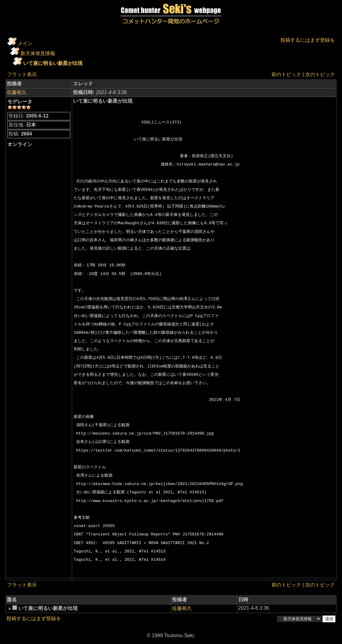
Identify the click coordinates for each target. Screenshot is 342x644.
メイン (25, 43)
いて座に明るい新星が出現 (53, 63)
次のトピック (320, 74)
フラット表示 (22, 74)
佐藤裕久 (17, 92)
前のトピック (286, 74)
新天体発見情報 (38, 53)
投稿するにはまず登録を (308, 40)
